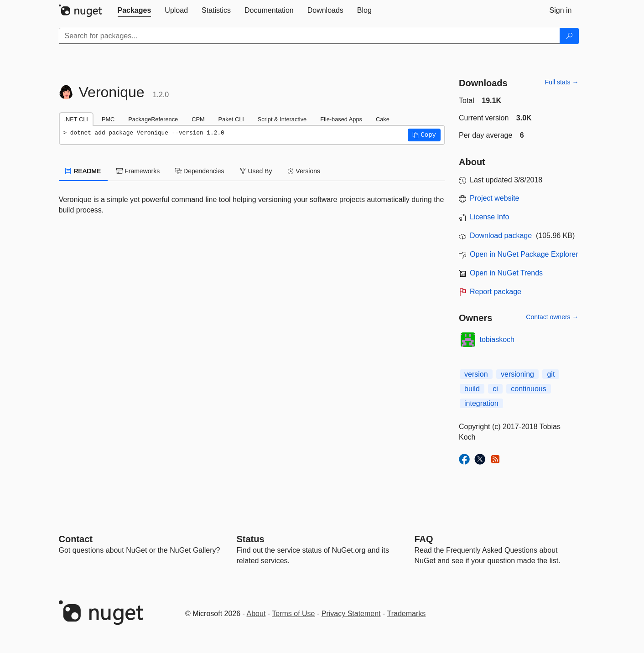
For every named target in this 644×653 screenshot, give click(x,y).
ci (495, 389)
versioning (517, 374)
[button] (424, 135)
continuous (528, 389)
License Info (489, 217)
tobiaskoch (497, 339)
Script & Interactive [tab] (282, 119)
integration (481, 403)
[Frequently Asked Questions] (424, 539)
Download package (501, 236)
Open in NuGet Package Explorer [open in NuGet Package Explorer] (524, 254)
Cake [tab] (383, 119)
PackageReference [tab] (153, 119)
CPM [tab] (198, 119)
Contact (76, 539)
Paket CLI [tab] (231, 119)
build (472, 389)
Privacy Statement (351, 614)
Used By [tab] (256, 171)
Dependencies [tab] (200, 171)
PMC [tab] (108, 119)
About (256, 614)
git (551, 374)
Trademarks (407, 614)
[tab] (135, 10)
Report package (496, 292)
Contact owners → (552, 317)
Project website (495, 198)
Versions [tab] (304, 171)
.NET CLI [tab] (76, 119)
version (476, 374)
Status (251, 539)
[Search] (569, 36)
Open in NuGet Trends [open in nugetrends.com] (506, 273)
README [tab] (83, 171)
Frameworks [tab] (138, 171)
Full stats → (562, 82)
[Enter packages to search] (309, 36)
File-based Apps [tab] (341, 119)
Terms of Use (293, 614)
